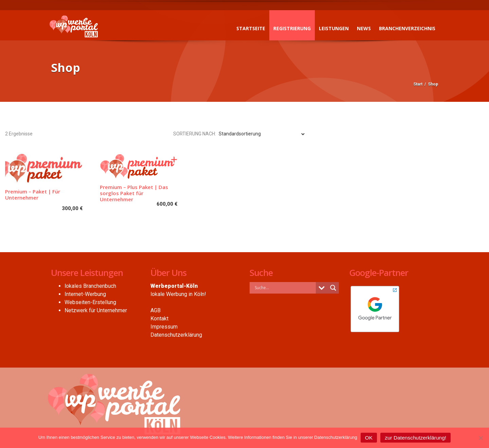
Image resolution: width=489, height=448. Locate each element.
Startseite (249, 28)
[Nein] (481, 438)
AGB (156, 310)
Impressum (164, 327)
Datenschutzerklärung (176, 335)
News (362, 28)
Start (418, 84)
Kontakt (159, 319)
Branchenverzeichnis (405, 28)
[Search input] (284, 288)
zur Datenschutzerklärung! (415, 438)
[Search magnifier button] (333, 288)
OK (369, 438)
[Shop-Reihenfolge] (261, 134)
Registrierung (290, 28)
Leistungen (332, 28)
